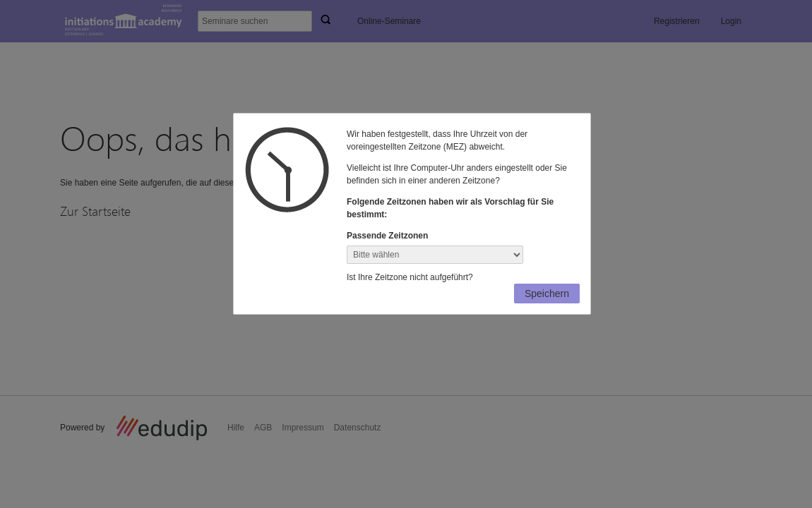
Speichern (547, 294)
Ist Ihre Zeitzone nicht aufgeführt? (410, 277)
